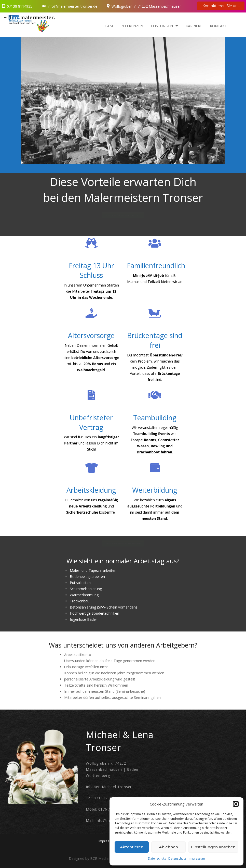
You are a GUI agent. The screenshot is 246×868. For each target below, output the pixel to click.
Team (108, 26)
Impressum (197, 858)
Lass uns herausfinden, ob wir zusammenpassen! (123, 215)
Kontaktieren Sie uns (221, 6)
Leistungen (162, 26)
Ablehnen (168, 847)
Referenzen (132, 26)
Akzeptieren (132, 847)
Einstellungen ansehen (213, 847)
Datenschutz (157, 858)
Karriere (194, 26)
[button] (236, 804)
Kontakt (218, 26)
